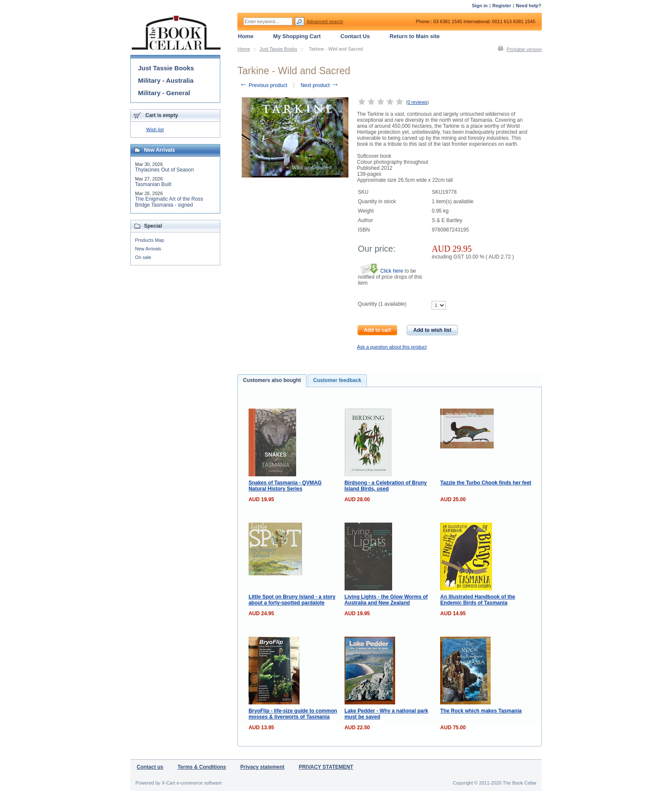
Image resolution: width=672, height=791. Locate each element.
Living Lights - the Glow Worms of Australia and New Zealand (386, 600)
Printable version (524, 49)
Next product (319, 85)
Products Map (150, 240)
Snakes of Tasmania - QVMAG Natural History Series (285, 486)
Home (244, 49)
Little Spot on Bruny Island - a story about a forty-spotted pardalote (292, 600)
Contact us (150, 767)
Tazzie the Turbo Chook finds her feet (486, 483)
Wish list (155, 129)
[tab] (272, 381)
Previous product (263, 85)
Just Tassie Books (279, 49)
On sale (143, 257)
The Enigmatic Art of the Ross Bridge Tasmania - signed (169, 202)
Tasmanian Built (153, 184)
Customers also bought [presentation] (272, 380)
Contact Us (355, 36)
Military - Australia (166, 80)
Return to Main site (415, 36)
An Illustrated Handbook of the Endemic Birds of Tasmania (478, 600)
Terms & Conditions (202, 767)
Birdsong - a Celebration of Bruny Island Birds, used (386, 486)
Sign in (480, 6)
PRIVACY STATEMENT (326, 767)
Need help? (529, 6)
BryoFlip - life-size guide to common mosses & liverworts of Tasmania (293, 714)
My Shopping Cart (297, 36)
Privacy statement (262, 767)
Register (502, 6)
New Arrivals (148, 249)
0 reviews (417, 102)
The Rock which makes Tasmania (481, 711)
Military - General (164, 93)
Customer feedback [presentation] (337, 380)
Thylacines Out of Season (164, 170)
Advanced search (325, 21)
